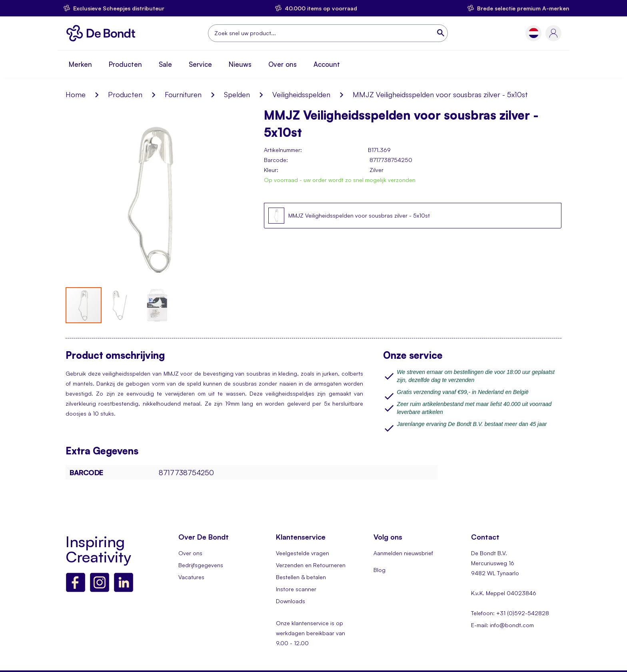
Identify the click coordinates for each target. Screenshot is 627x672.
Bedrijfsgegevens (201, 565)
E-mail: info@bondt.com (502, 625)
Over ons (283, 64)
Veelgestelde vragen (303, 553)
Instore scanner (296, 589)
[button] (534, 33)
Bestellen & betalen (301, 577)
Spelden (237, 94)
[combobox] (328, 33)
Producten (125, 64)
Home (76, 94)
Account (327, 64)
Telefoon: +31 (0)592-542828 (510, 613)
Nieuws (240, 64)
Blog (379, 570)
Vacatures (191, 577)
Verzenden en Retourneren (311, 565)
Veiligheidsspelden (301, 94)
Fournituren (183, 94)
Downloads (291, 601)
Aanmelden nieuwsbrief (403, 553)
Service (200, 64)
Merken (80, 64)
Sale (165, 64)
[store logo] (103, 33)
